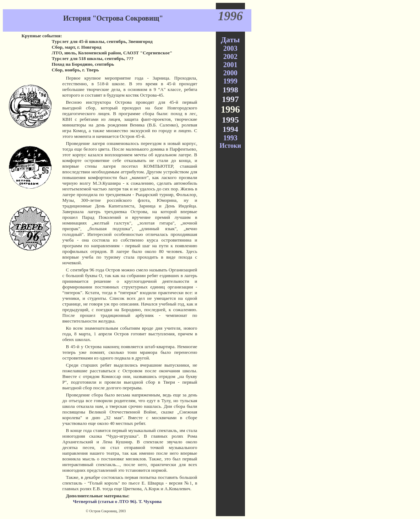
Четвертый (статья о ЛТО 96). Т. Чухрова (117, 501)
